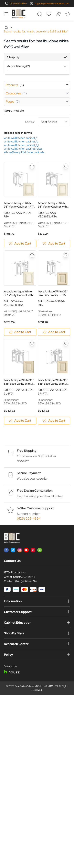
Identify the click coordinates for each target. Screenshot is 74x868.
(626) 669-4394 (18, 4)
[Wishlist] (49, 14)
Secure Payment (29, 473)
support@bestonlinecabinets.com (52, 4)
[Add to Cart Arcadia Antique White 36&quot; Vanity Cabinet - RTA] (20, 243)
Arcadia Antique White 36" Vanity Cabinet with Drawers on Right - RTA (18, 293)
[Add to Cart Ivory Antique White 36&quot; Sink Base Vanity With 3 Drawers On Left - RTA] (20, 421)
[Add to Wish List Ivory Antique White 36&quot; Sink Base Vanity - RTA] (66, 255)
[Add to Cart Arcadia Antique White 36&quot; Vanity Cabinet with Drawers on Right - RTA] (20, 332)
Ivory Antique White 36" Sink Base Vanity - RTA (53, 293)
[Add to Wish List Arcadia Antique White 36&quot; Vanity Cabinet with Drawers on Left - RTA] (66, 166)
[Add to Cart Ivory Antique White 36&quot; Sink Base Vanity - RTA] (54, 332)
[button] (37, 57)
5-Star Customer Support (35, 508)
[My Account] (58, 14)
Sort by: (48, 122)
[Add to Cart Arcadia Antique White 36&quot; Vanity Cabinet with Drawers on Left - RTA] (54, 243)
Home (6, 28)
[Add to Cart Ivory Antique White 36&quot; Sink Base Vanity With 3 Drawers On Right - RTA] (54, 421)
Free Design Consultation (35, 491)
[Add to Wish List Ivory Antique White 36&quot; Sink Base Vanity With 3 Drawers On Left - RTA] (32, 343)
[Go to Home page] (19, 14)
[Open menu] (6, 14)
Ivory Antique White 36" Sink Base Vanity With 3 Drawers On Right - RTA (53, 382)
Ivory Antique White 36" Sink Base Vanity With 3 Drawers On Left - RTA (19, 382)
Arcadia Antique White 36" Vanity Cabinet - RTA (19, 205)
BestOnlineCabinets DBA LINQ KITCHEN (36, 686)
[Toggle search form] (39, 14)
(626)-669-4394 (26, 581)
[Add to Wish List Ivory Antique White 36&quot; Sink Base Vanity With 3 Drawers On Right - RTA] (66, 343)
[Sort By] (54, 122)
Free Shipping (27, 451)
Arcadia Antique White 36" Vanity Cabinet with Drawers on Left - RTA (52, 205)
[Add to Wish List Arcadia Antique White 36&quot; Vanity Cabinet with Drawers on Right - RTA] (32, 255)
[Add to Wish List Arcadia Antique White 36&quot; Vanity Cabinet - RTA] (32, 166)
